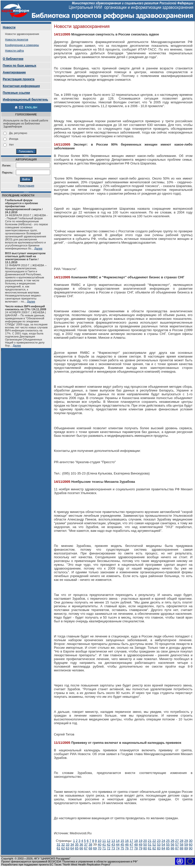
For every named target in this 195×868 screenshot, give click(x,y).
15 (122, 841)
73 (113, 848)
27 (177, 841)
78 (136, 848)
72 (109, 848)
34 (72, 844)
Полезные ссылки (16, 93)
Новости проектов (17, 39)
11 (104, 841)
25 (168, 841)
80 (145, 848)
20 (145, 841)
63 (68, 848)
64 (72, 848)
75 (122, 848)
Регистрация (26, 186)
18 (136, 841)
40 (100, 844)
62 (63, 848)
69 (95, 848)
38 (90, 844)
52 (154, 844)
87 (177, 848)
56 (172, 844)
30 (191, 841)
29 (186, 841)
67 (86, 848)
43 (113, 844)
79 (141, 848)
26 (172, 841)
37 (86, 844)
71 (104, 848)
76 (127, 848)
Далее (38, 248)
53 (159, 844)
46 (127, 844)
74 (118, 848)
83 (159, 848)
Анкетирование (14, 72)
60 (191, 844)
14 (118, 841)
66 (81, 848)
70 (100, 848)
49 (141, 844)
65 (77, 848)
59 (186, 844)
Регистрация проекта (19, 79)
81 (150, 848)
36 (81, 844)
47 (131, 844)
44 (118, 844)
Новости (9, 27)
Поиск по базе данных (20, 66)
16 (127, 841)
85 (168, 848)
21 (150, 841)
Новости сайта (14, 51)
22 (154, 841)
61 (58, 848)
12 (109, 841)
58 (181, 844)
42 (109, 844)
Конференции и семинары (22, 45)
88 (181, 848)
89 (186, 848)
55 (168, 844)
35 (77, 844)
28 (181, 841)
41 (104, 844)
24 (163, 841)
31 (58, 844)
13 (113, 841)
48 (136, 844)
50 (145, 844)
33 (68, 844)
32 (63, 844)
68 (90, 848)
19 (141, 841)
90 (191, 848)
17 (131, 841)
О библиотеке (13, 59)
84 (163, 848)
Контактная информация (21, 86)
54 (163, 844)
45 (122, 844)
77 (131, 848)
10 (100, 841)
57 (177, 844)
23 (159, 841)
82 (154, 848)
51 (150, 844)
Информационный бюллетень (25, 100)
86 (172, 848)
